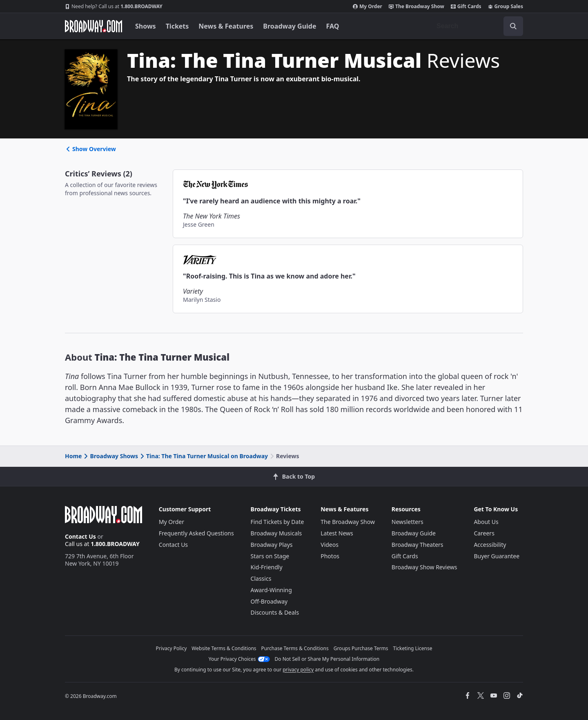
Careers (484, 533)
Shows (146, 26)
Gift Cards (466, 7)
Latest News (337, 533)
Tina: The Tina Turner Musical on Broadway (203, 456)
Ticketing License (413, 648)
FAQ (333, 26)
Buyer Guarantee (497, 556)
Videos (330, 545)
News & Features (226, 26)
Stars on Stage (270, 556)
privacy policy (298, 670)
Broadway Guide (290, 26)
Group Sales (506, 7)
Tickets (177, 26)
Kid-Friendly (267, 567)
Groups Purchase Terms (361, 648)
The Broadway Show (416, 7)
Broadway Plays (272, 545)
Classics (261, 578)
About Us (486, 522)
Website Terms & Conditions (224, 648)
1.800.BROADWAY (114, 7)
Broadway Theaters (418, 545)
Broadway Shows (110, 456)
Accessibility (490, 545)
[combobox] (477, 26)
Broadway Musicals (276, 533)
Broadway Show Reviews (424, 567)
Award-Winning (271, 590)
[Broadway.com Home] (94, 26)
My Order (367, 7)
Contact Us (80, 536)
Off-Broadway (269, 601)
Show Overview (90, 149)
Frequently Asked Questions (196, 533)
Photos (330, 556)
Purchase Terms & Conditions (295, 648)
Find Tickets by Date (277, 522)
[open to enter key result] (513, 26)
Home (73, 456)
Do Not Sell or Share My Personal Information (327, 659)
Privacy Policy (171, 648)
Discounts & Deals (275, 612)
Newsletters (408, 522)
